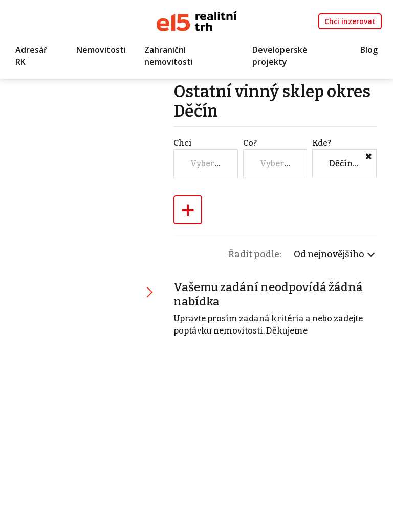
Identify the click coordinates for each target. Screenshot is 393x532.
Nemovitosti (101, 50)
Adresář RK (31, 56)
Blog (369, 50)
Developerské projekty (280, 56)
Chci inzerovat (350, 21)
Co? (250, 143)
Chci (183, 143)
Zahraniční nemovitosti (169, 56)
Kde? (322, 143)
